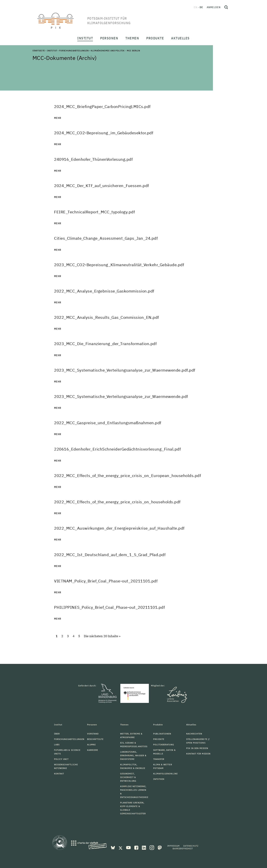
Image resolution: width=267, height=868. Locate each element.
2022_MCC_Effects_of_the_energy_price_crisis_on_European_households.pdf (128, 475)
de (201, 7)
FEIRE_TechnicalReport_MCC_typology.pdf (94, 212)
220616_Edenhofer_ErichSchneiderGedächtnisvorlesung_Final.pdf (117, 449)
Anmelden (214, 7)
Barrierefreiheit (183, 848)
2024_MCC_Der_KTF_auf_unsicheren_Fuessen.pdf (102, 186)
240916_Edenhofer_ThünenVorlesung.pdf (93, 159)
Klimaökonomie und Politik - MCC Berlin (115, 51)
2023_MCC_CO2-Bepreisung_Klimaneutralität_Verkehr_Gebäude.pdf (119, 265)
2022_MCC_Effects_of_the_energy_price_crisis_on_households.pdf (117, 502)
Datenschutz (191, 846)
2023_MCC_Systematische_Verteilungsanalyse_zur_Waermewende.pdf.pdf (125, 370)
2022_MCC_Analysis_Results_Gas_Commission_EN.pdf (107, 317)
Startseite (39, 51)
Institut (52, 51)
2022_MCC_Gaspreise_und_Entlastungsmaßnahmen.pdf (108, 423)
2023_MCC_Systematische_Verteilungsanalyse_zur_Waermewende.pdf (121, 396)
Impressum (174, 846)
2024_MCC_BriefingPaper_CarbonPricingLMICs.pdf (102, 106)
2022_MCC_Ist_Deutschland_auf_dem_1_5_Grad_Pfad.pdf (110, 555)
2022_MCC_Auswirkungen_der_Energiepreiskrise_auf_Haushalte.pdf (119, 528)
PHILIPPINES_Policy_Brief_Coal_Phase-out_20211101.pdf (109, 607)
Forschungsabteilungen (74, 51)
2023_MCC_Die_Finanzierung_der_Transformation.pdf (105, 344)
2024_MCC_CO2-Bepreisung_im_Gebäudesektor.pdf (104, 133)
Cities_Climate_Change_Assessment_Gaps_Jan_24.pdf (106, 238)
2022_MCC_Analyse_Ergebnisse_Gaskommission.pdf (104, 291)
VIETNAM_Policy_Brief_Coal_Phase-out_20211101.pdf (106, 581)
